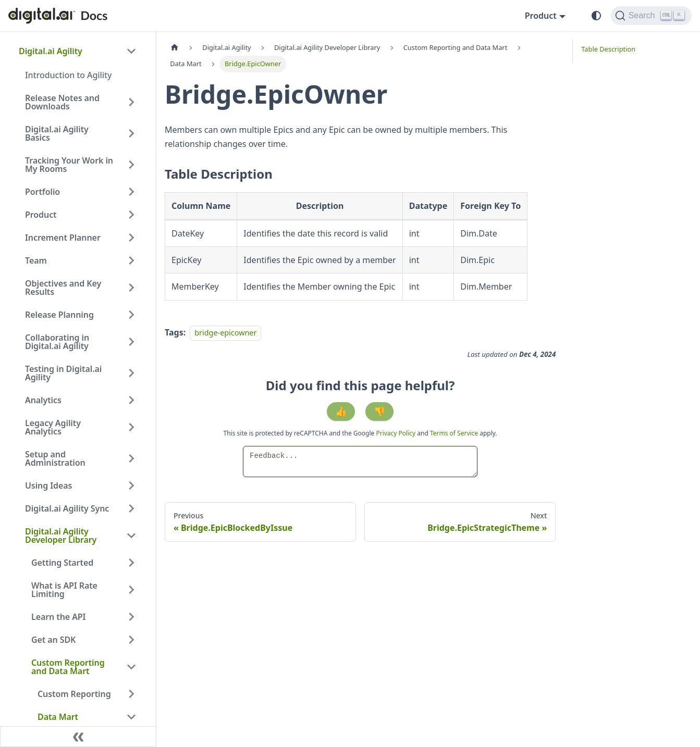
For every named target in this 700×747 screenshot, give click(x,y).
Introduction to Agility (68, 75)
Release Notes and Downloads (62, 102)
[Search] (651, 16)
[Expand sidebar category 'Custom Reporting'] (131, 694)
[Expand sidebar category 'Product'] (131, 215)
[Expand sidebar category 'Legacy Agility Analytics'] (131, 427)
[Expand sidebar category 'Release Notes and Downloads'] (131, 102)
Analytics (43, 400)
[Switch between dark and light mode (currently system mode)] (596, 16)
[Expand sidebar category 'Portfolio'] (131, 192)
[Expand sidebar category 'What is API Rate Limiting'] (131, 590)
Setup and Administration (55, 458)
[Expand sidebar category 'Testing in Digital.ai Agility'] (131, 373)
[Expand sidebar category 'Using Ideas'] (131, 485)
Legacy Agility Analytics (53, 427)
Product (41, 215)
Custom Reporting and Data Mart (68, 667)
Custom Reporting (74, 694)
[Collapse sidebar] (78, 737)
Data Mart (58, 717)
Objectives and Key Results (63, 288)
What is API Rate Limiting (64, 590)
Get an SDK (53, 640)
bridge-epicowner (225, 333)
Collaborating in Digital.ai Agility (57, 342)
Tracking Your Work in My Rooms (69, 165)
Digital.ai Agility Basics (57, 133)
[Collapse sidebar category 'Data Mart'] (131, 717)
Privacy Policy (396, 433)
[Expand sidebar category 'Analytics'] (131, 400)
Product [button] (541, 16)
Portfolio (42, 192)
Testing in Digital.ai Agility (63, 373)
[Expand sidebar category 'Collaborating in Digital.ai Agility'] (131, 342)
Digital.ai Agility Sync (67, 508)
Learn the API (58, 617)
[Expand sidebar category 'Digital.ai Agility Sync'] (131, 508)
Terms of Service (454, 433)
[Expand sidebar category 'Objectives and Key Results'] (131, 288)
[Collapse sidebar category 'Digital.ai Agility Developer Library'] (131, 536)
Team (36, 260)
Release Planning (59, 315)
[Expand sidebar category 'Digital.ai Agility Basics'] (131, 133)
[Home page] (175, 48)
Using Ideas (48, 485)
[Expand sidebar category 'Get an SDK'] (131, 640)
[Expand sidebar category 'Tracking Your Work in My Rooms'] (131, 165)
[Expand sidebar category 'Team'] (131, 260)
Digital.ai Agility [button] (51, 51)
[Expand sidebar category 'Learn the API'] (131, 617)
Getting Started (62, 563)
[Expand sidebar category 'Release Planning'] (131, 315)
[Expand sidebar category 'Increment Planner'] (131, 238)
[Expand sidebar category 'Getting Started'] (131, 563)
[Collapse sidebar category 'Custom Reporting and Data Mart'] (131, 667)
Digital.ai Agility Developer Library (61, 536)
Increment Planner (63, 238)
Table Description (608, 49)
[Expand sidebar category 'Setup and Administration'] (131, 458)
